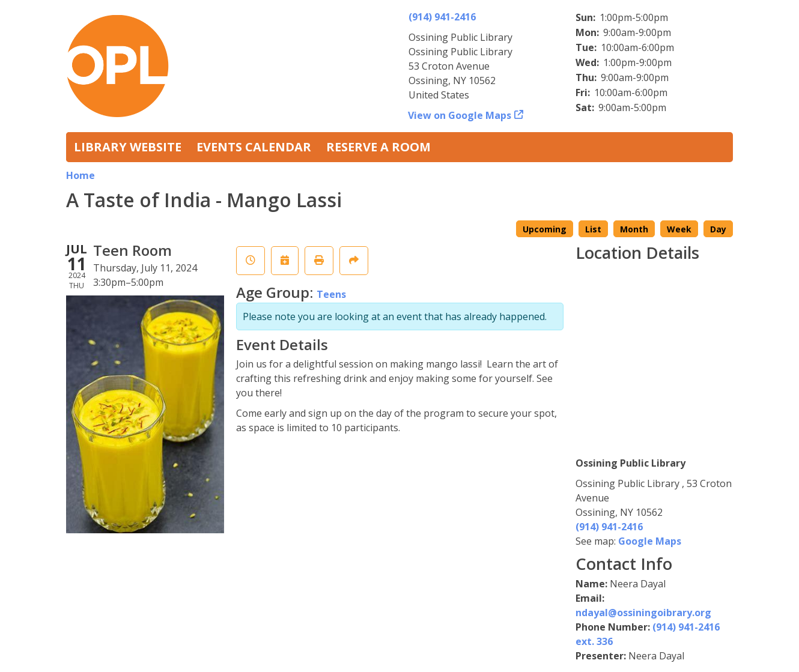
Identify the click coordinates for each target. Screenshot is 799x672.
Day (718, 229)
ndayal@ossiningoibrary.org (643, 613)
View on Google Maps (460, 115)
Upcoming (545, 229)
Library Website (128, 147)
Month (634, 229)
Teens (331, 294)
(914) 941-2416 (442, 17)
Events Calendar (254, 147)
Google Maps (650, 541)
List (593, 229)
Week (679, 229)
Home (81, 175)
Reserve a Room (378, 147)
